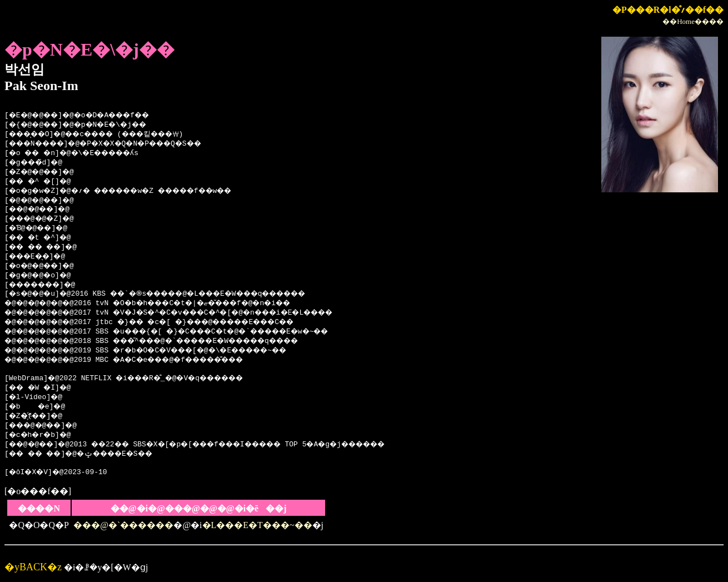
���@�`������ (123, 525)
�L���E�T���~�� (257, 525)
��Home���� (693, 21)
